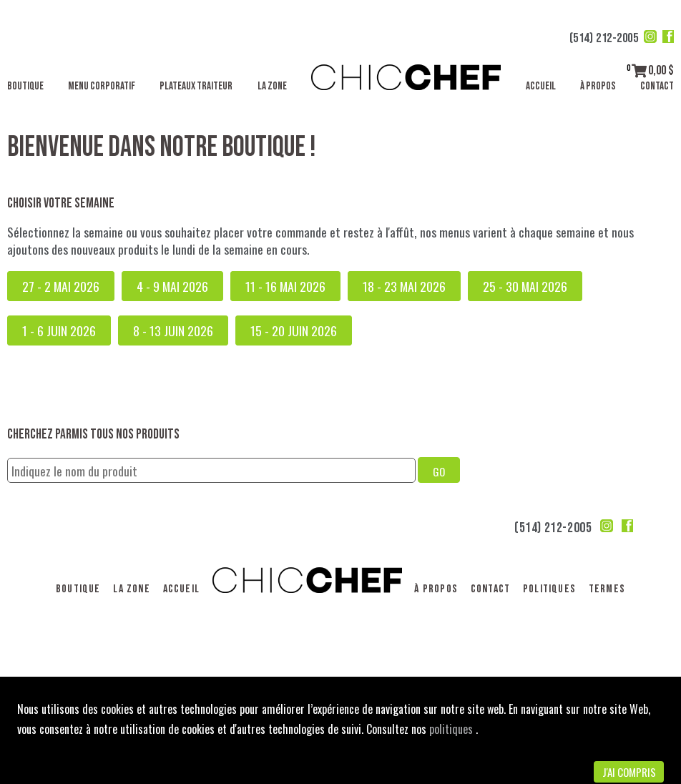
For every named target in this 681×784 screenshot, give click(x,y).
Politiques (549, 589)
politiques (452, 729)
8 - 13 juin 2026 (173, 330)
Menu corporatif (102, 86)
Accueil (541, 86)
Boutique (25, 86)
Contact (657, 86)
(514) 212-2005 (604, 38)
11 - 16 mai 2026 (285, 286)
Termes (607, 589)
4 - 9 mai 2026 (172, 286)
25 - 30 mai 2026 (525, 286)
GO (439, 471)
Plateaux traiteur (196, 86)
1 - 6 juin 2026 (59, 330)
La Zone (272, 86)
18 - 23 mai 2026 (404, 286)
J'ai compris (629, 772)
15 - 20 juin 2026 (294, 330)
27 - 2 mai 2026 (61, 286)
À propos (598, 86)
